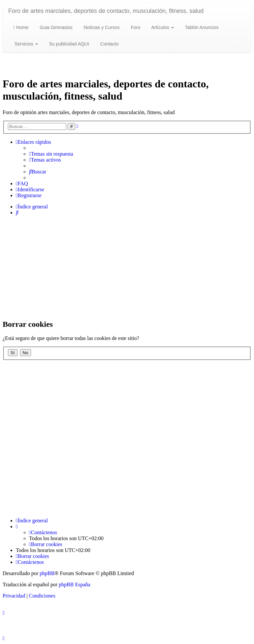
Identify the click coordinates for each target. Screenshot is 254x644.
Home (21, 27)
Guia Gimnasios (55, 27)
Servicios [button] (26, 44)
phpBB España (75, 584)
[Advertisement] (127, 267)
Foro (135, 27)
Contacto (109, 44)
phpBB (47, 573)
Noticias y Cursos (101, 27)
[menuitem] (51, 154)
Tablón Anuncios (201, 27)
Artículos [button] (162, 27)
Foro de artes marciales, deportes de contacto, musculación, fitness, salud (106, 11)
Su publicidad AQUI (68, 44)
